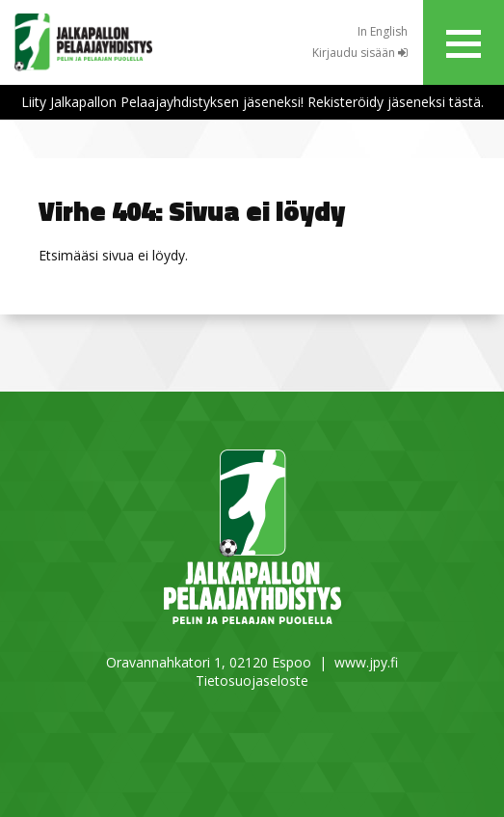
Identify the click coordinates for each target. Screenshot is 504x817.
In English (383, 31)
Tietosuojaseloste (252, 681)
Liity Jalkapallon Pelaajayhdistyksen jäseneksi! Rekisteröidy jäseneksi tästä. (252, 102)
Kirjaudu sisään (360, 53)
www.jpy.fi (366, 662)
